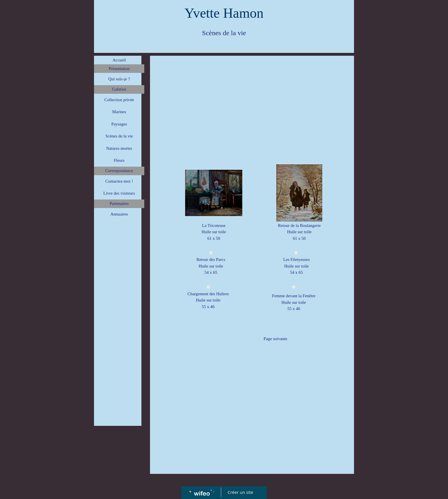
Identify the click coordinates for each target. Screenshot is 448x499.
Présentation (119, 69)
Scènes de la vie (119, 136)
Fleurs (119, 160)
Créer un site (240, 492)
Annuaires (119, 214)
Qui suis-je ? (119, 79)
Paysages (119, 124)
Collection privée (119, 100)
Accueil (119, 60)
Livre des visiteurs (119, 193)
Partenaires (119, 203)
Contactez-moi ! (119, 181)
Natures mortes (119, 148)
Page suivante (276, 339)
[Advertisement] (118, 337)
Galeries (119, 89)
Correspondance (119, 171)
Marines (119, 112)
